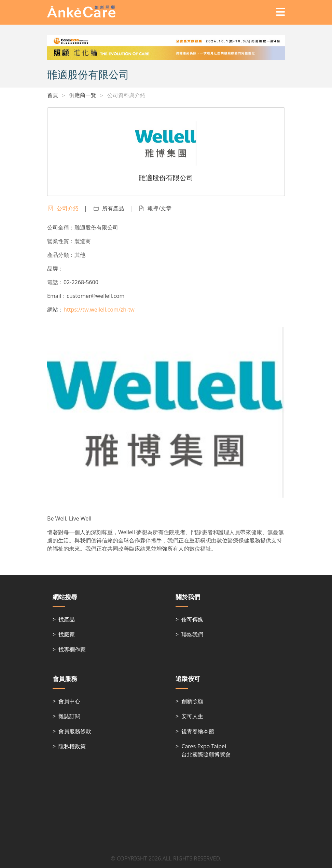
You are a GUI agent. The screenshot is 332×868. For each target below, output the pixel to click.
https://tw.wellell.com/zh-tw (99, 310)
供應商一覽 (83, 95)
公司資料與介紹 (126, 95)
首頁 (53, 95)
